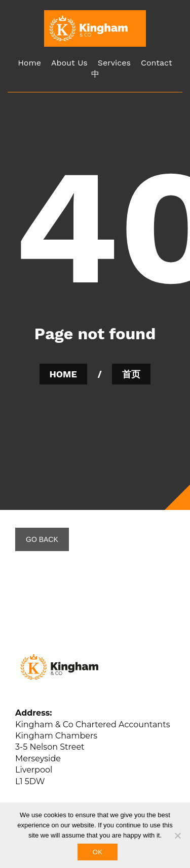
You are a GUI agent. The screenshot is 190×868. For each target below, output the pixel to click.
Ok (98, 852)
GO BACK (42, 539)
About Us (69, 63)
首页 (131, 374)
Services (114, 63)
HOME (63, 374)
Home (29, 63)
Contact (157, 63)
